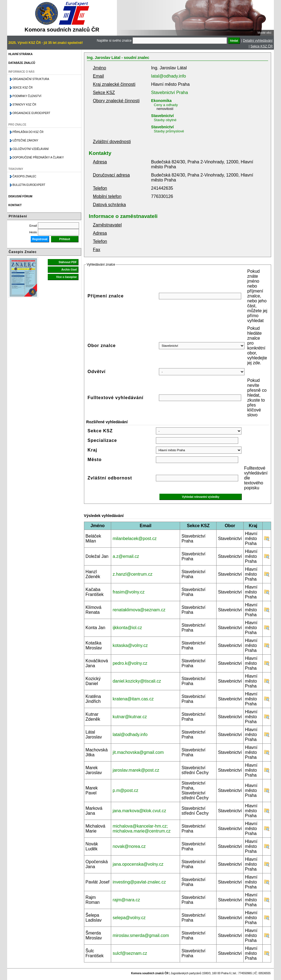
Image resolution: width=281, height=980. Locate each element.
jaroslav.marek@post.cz (136, 770)
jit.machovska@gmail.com (138, 752)
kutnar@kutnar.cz (130, 717)
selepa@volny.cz (129, 918)
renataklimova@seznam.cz (139, 610)
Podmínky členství (27, 96)
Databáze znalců (22, 63)
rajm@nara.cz (126, 900)
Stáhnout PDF (68, 262)
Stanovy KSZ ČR (24, 105)
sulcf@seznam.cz (130, 953)
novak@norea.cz (129, 846)
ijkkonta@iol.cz (127, 628)
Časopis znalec (25, 176)
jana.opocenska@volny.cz (138, 864)
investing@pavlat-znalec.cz (139, 882)
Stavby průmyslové (169, 131)
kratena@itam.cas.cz (133, 699)
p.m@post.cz (125, 790)
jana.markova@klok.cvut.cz (139, 811)
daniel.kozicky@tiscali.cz (137, 681)
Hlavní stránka (21, 54)
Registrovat (40, 239)
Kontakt (15, 205)
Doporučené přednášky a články (38, 157)
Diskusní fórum (20, 196)
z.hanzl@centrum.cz (132, 574)
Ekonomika (161, 101)
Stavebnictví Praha (170, 93)
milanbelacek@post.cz (134, 539)
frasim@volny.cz (128, 592)
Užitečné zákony (26, 140)
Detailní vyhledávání (258, 41)
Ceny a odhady (166, 105)
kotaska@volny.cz (130, 645)
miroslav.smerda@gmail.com (141, 935)
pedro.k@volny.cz (130, 663)
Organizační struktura (31, 79)
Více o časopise (67, 277)
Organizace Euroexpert (32, 113)
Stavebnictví (162, 116)
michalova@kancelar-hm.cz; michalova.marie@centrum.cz (141, 829)
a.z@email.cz (126, 556)
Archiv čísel (69, 270)
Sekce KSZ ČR (262, 46)
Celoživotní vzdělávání (31, 149)
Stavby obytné (165, 120)
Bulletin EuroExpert (29, 185)
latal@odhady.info (169, 76)
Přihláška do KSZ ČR (28, 132)
